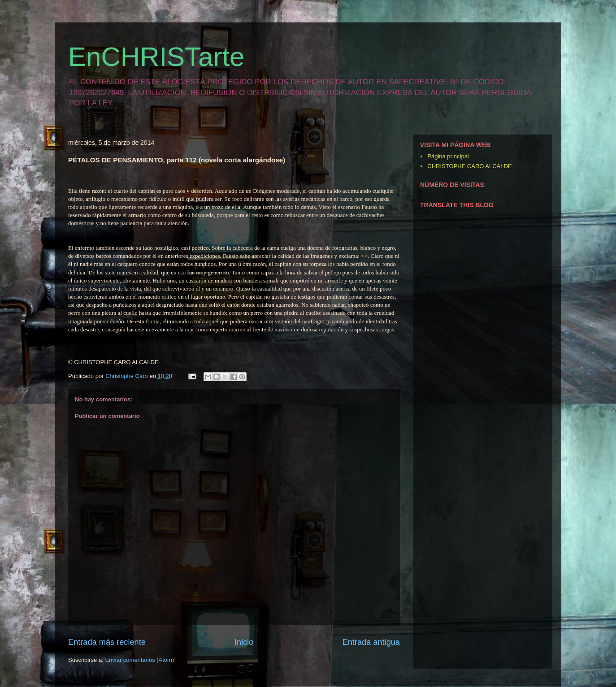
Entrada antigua (371, 642)
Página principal (448, 156)
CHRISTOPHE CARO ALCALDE (469, 166)
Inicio (244, 642)
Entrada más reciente (107, 642)
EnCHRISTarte (156, 57)
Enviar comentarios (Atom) (139, 660)
